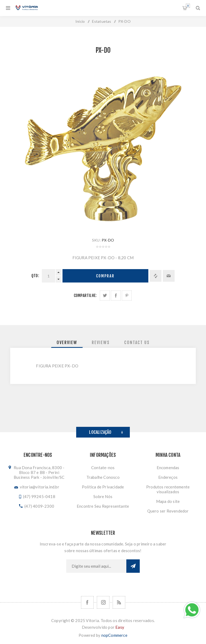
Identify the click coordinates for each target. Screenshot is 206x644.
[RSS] (119, 602)
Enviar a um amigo (169, 276)
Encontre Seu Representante (103, 506)
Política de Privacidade (103, 487)
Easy (120, 627)
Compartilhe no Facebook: (116, 295)
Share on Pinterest (127, 295)
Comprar (105, 276)
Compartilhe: (85, 295)
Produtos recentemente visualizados (168, 489)
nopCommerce (114, 635)
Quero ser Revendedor (168, 511)
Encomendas (168, 468)
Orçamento (188, 6)
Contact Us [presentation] (137, 342)
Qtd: (35, 276)
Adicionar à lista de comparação (156, 276)
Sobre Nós (103, 496)
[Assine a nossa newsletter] (96, 566)
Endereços (168, 477)
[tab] (67, 342)
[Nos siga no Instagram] (103, 602)
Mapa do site (168, 501)
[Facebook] (87, 602)
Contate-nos (103, 468)
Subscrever (133, 566)
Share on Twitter (105, 295)
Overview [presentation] (67, 342)
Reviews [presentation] (101, 342)
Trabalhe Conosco (103, 477)
